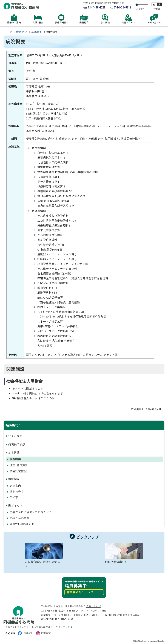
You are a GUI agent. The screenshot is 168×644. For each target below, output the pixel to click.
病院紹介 (22, 32)
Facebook (28, 633)
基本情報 (37, 32)
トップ (8, 32)
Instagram (46, 633)
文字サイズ (142, 9)
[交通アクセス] (93, 606)
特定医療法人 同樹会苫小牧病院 (21, 6)
